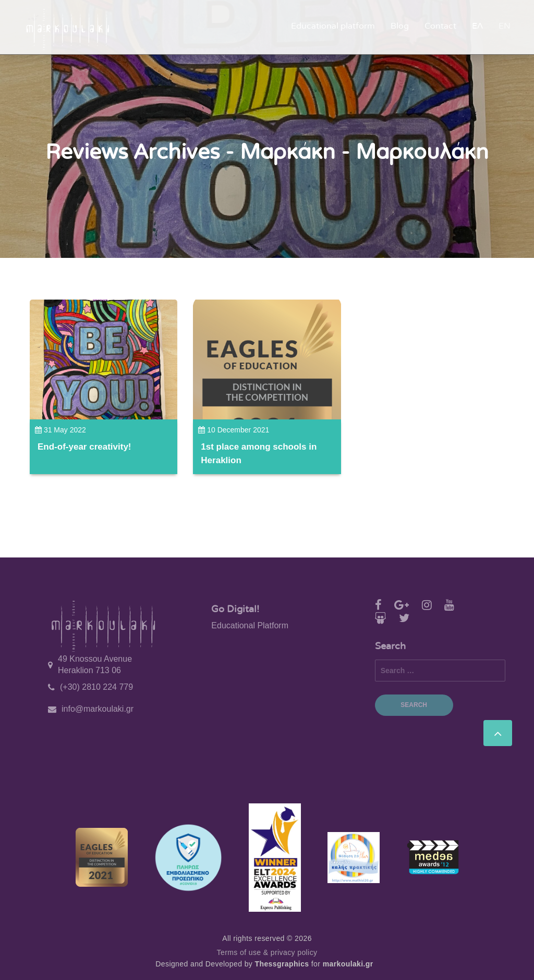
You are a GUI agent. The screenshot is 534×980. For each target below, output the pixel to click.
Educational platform (333, 26)
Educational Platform (250, 625)
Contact (440, 26)
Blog (400, 26)
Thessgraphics (282, 964)
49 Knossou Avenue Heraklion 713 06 (95, 665)
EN (505, 26)
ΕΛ (477, 26)
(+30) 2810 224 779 (96, 687)
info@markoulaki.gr (98, 709)
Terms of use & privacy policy (267, 952)
